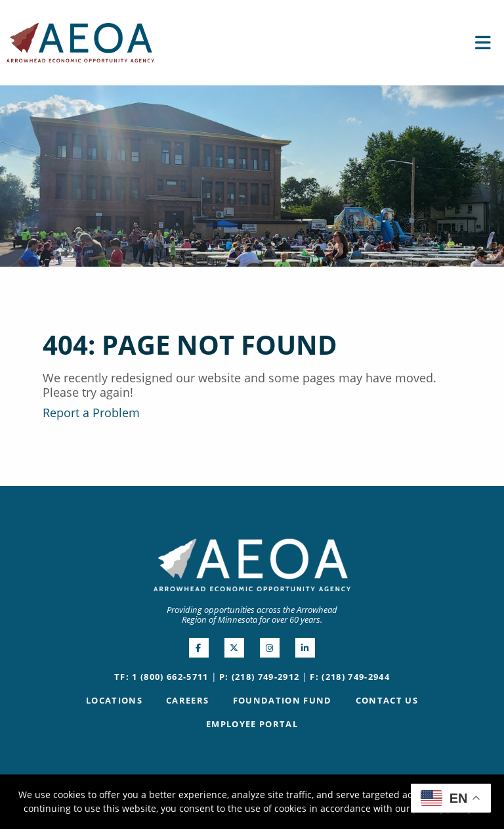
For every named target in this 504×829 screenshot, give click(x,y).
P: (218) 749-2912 (260, 677)
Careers (187, 700)
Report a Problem (91, 413)
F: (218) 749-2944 (350, 677)
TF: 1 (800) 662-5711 (161, 677)
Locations (114, 700)
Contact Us (387, 700)
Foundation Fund (283, 700)
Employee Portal (252, 724)
